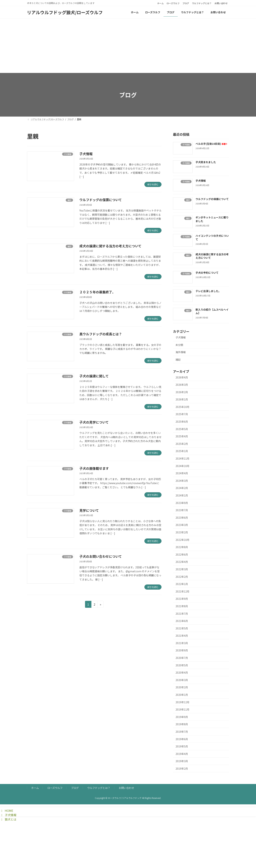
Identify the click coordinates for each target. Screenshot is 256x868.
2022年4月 (182, 562)
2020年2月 (182, 687)
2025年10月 (182, 407)
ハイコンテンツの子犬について (212, 238)
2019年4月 (182, 754)
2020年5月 (182, 665)
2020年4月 (182, 673)
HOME (7, 811)
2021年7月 (182, 613)
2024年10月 (182, 466)
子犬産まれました (206, 162)
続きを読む (153, 184)
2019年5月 (182, 746)
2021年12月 (182, 591)
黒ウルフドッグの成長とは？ (101, 334)
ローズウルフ (173, 3)
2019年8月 (182, 724)
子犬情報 (86, 154)
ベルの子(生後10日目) (211, 144)
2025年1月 (182, 451)
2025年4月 (182, 436)
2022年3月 (182, 569)
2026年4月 (182, 377)
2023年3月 (182, 525)
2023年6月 (182, 518)
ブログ (186, 3)
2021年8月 (182, 606)
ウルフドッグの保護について (101, 200)
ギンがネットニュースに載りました (212, 219)
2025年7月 (182, 414)
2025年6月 (182, 422)
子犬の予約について (207, 273)
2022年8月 (182, 547)
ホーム (160, 3)
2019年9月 (182, 717)
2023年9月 (182, 503)
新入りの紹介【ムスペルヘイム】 (212, 311)
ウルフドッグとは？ (202, 3)
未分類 (179, 345)
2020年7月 (182, 658)
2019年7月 (182, 732)
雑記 (178, 360)
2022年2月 (182, 577)
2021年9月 (182, 599)
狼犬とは (8, 819)
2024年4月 (182, 473)
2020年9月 (182, 650)
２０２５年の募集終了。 (97, 292)
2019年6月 (182, 739)
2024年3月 (182, 481)
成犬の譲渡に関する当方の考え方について (110, 246)
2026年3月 (182, 385)
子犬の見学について (94, 422)
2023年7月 (182, 510)
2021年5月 (182, 628)
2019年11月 (182, 709)
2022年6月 (182, 554)
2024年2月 (182, 488)
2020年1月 (182, 695)
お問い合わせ (221, 3)
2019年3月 (182, 761)
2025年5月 (182, 429)
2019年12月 (182, 702)
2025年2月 (182, 444)
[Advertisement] (128, 46)
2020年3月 (182, 680)
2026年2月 (182, 392)
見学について (89, 510)
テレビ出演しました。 (208, 291)
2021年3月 (182, 643)
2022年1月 (182, 584)
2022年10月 (182, 540)
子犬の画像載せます (94, 468)
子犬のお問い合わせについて (101, 556)
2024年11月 (182, 458)
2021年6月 (182, 621)
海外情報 (181, 352)
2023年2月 (182, 532)
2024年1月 (182, 495)
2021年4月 (182, 636)
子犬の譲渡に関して (94, 376)
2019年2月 (182, 769)
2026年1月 (182, 399)
